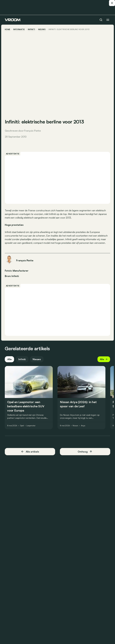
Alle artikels (30, 452)
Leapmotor (31, 426)
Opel (22, 426)
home (8, 29)
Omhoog (85, 452)
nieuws (42, 29)
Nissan (75, 426)
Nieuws (37, 359)
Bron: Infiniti (12, 276)
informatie (19, 29)
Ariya (83, 426)
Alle (9, 359)
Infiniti (32, 29)
